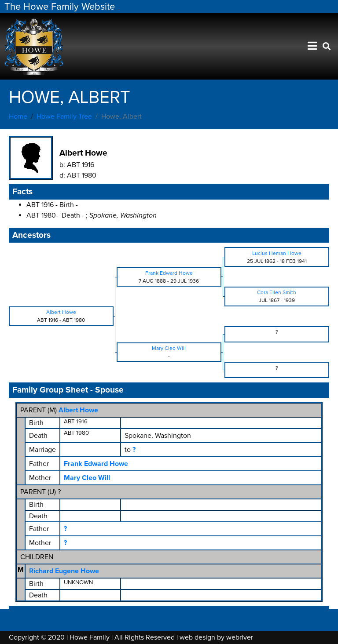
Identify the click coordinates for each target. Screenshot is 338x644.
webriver (240, 637)
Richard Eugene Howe (64, 571)
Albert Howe (78, 410)
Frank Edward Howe (96, 464)
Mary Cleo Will (87, 478)
